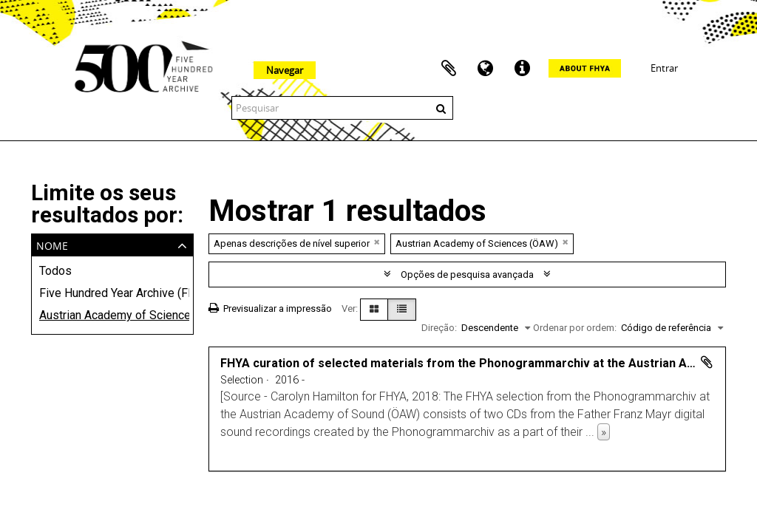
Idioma (486, 69)
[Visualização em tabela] (402, 310)
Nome (52, 244)
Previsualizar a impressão (270, 308)
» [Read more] (604, 432)
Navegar (285, 70)
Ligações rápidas (523, 69)
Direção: (439, 328)
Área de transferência (449, 69)
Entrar (664, 68)
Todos (55, 271)
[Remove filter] (377, 242)
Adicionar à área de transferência (707, 362)
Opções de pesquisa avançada (467, 274)
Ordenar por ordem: (575, 328)
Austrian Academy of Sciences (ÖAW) (112, 315)
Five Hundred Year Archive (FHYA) (112, 293)
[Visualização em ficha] (374, 310)
